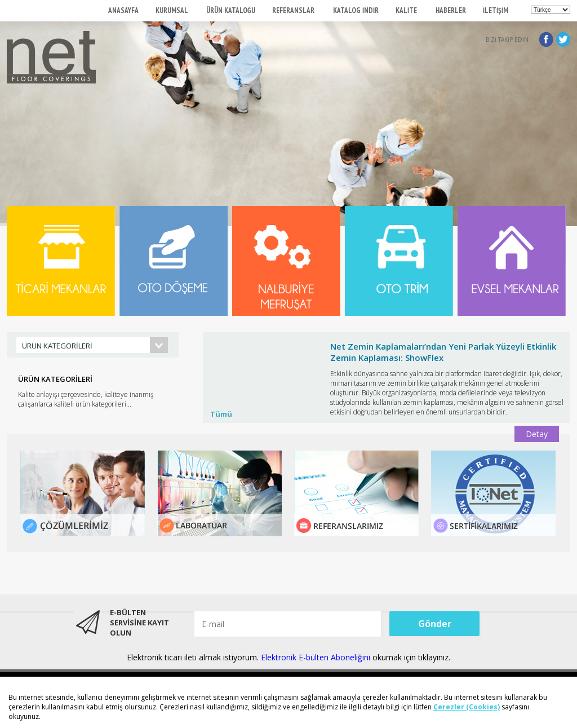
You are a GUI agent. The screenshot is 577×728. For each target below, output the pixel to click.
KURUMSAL (172, 10)
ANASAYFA (123, 10)
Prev (218, 387)
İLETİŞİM (496, 10)
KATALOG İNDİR (356, 10)
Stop (565, 329)
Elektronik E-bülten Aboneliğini (317, 657)
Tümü (221, 414)
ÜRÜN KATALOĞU (231, 10)
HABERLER (451, 10)
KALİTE (407, 10)
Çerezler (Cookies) (467, 707)
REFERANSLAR (294, 10)
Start (556, 329)
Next (556, 387)
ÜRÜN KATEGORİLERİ (57, 346)
